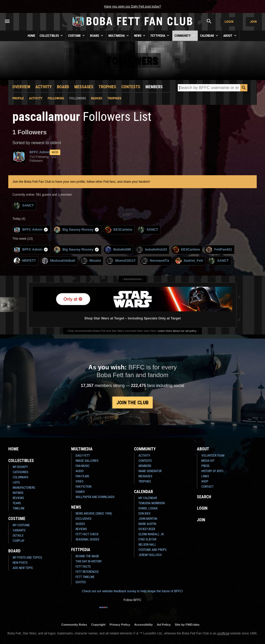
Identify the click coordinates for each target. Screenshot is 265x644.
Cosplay (19, 541)
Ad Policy (164, 624)
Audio (80, 471)
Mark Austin (147, 524)
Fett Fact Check (87, 534)
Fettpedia (160, 35)
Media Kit (208, 461)
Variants (19, 530)
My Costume (21, 525)
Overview (21, 87)
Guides (80, 524)
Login (229, 22)
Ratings (18, 493)
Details (18, 536)
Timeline (19, 508)
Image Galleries (87, 461)
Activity (44, 87)
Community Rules (74, 624)
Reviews (18, 498)
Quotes (81, 582)
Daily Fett (83, 456)
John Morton (148, 519)
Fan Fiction (83, 487)
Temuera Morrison (152, 503)
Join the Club (132, 403)
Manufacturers (24, 488)
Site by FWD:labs (187, 624)
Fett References (87, 572)
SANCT (24, 206)
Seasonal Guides (87, 539)
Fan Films (82, 476)
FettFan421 (219, 250)
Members (154, 87)
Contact (207, 487)
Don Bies (144, 514)
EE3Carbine (119, 230)
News (140, 35)
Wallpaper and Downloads (95, 497)
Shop (205, 481)
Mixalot (91, 261)
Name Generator (150, 471)
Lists (16, 482)
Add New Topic (23, 568)
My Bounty (20, 467)
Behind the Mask (87, 556)
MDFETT (25, 261)
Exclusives (83, 519)
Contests (131, 87)
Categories (20, 472)
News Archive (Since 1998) (94, 514)
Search (204, 497)
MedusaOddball (58, 261)
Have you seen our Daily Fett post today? (132, 6)
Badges (97, 98)
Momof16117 (121, 261)
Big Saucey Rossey (76, 230)
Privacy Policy (120, 624)
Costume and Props (152, 550)
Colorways (20, 477)
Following (56, 98)
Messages (84, 87)
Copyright (98, 624)
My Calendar (148, 498)
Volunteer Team (213, 456)
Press (205, 466)
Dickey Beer (147, 529)
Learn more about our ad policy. (177, 331)
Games (80, 492)
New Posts (20, 563)
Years (17, 503)
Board (97, 35)
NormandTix (155, 261)
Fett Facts (83, 567)
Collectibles (52, 35)
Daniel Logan (148, 508)
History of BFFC (212, 471)
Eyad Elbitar (147, 539)
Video (79, 481)
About (230, 35)
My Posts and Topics (27, 558)
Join (253, 22)
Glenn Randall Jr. (151, 534)
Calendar (209, 35)
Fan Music (83, 466)
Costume (77, 35)
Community (185, 35)
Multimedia (119, 35)
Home (31, 36)
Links (205, 476)
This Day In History (89, 561)
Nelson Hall (147, 545)
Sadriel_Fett (189, 261)
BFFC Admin (31, 230)
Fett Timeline (85, 577)
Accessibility (143, 624)
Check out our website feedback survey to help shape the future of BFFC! (132, 591)
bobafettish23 (152, 250)
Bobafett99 (118, 250)
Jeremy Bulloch (150, 555)
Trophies (107, 87)
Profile (18, 98)
